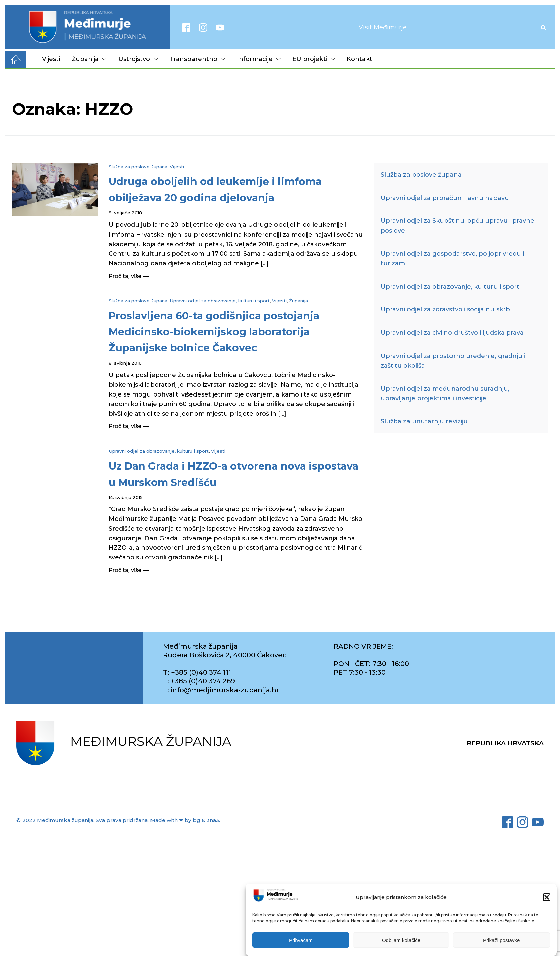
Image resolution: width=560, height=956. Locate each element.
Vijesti (51, 59)
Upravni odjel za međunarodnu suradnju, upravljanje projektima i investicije (445, 394)
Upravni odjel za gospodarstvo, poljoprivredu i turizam (452, 259)
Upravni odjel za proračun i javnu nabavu (445, 198)
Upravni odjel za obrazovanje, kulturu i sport (220, 301)
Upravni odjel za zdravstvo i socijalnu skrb (445, 309)
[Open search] (543, 27)
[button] (547, 897)
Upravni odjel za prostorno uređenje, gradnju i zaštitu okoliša (453, 361)
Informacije (259, 59)
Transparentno (198, 59)
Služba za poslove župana (138, 167)
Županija (89, 59)
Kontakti (360, 59)
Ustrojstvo (138, 59)
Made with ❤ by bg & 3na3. (185, 820)
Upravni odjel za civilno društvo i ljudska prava (452, 333)
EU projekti (314, 59)
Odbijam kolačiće (401, 940)
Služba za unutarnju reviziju (424, 421)
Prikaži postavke (501, 940)
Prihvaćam (301, 940)
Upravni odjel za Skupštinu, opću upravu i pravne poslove (458, 226)
